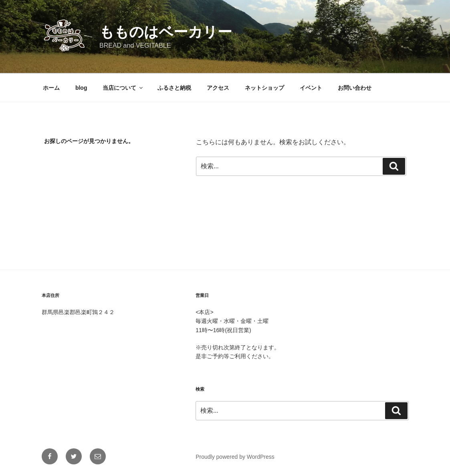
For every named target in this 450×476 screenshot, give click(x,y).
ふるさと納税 (174, 88)
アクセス (218, 88)
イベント (311, 88)
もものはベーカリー (166, 32)
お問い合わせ (355, 88)
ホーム (51, 88)
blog (81, 88)
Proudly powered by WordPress (235, 457)
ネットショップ (264, 88)
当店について (123, 88)
